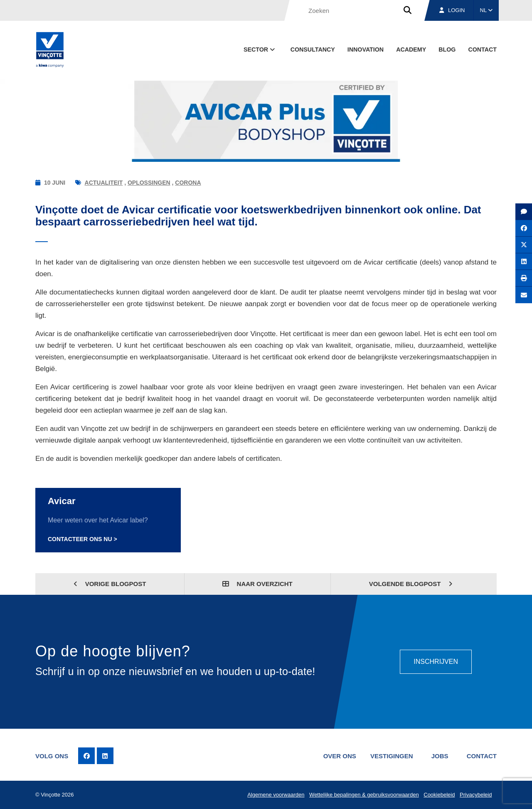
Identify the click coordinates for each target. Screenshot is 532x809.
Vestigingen (392, 756)
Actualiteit (104, 183)
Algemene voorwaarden (276, 795)
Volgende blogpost (411, 584)
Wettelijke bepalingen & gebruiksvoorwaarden (364, 795)
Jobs (440, 756)
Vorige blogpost (110, 584)
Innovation (366, 49)
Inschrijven (436, 662)
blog (447, 49)
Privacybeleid (476, 795)
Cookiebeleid (439, 795)
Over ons (340, 756)
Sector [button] (260, 49)
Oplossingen (149, 183)
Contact (482, 49)
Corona (188, 183)
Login (452, 10)
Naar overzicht (257, 584)
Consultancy (313, 49)
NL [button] (486, 10)
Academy (411, 49)
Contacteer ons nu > (83, 539)
